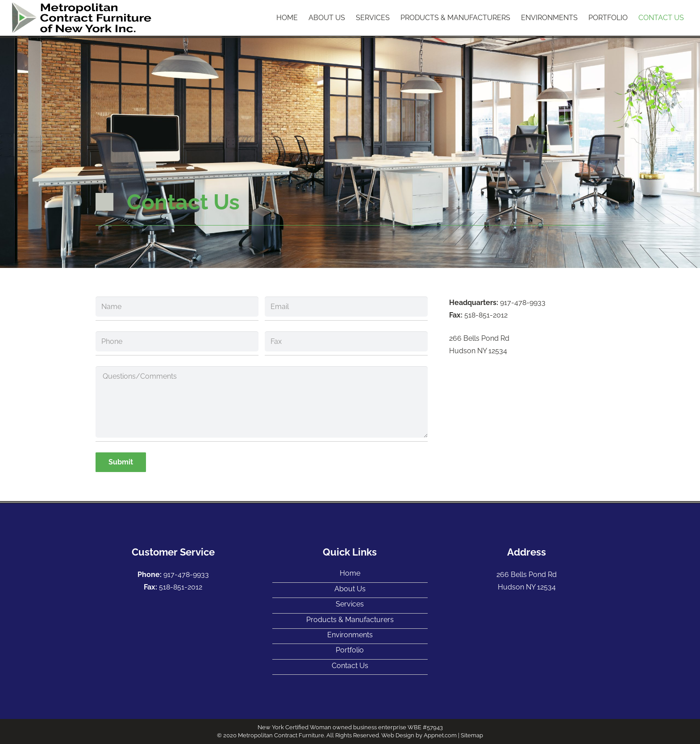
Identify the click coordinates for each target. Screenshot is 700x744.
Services (350, 604)
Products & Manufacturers (350, 620)
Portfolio (350, 650)
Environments (350, 635)
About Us (350, 589)
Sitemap (472, 735)
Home (350, 573)
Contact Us (350, 666)
